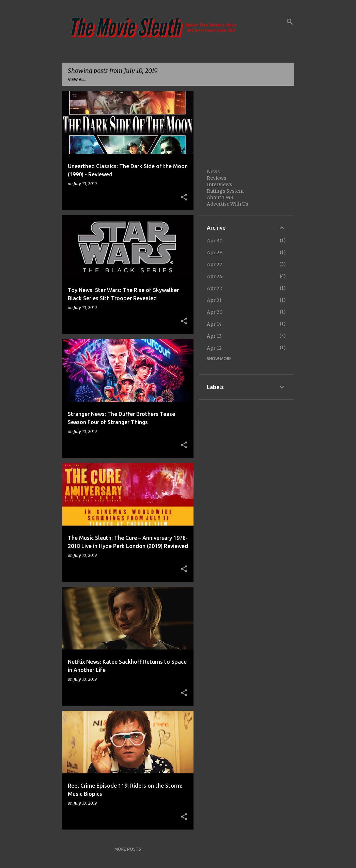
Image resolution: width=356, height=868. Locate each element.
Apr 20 (215, 312)
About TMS (220, 197)
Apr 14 (214, 324)
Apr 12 (214, 348)
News (213, 172)
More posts (128, 849)
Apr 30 (215, 241)
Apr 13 (214, 336)
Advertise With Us (227, 204)
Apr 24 (215, 276)
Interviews (219, 184)
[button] (184, 197)
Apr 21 (214, 300)
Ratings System (225, 191)
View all (77, 79)
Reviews (216, 178)
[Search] (290, 22)
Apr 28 (215, 253)
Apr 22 (214, 288)
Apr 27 (214, 264)
